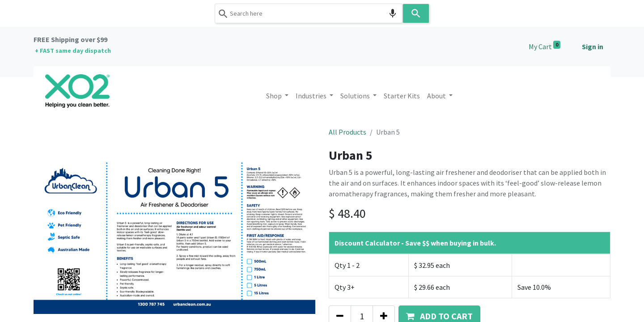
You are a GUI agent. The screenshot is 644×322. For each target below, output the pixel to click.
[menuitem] (402, 96)
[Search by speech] (393, 13)
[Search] (416, 13)
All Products (347, 132)
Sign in (593, 47)
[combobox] (309, 13)
